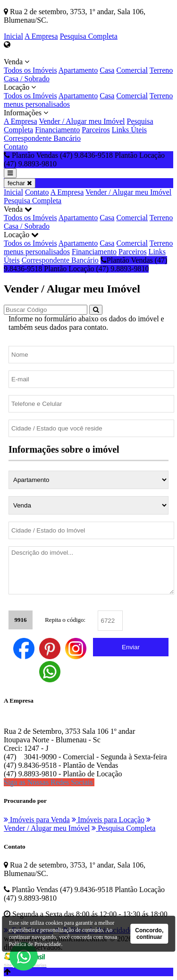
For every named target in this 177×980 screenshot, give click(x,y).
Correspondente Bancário (42, 138)
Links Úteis (129, 130)
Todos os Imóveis (30, 70)
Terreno (161, 70)
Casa (107, 70)
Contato (16, 147)
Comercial (132, 70)
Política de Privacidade (35, 944)
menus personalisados (37, 104)
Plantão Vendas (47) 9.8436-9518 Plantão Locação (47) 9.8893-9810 (85, 264)
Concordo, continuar (149, 934)
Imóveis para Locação (108, 820)
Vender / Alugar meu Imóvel (82, 121)
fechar (20, 183)
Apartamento (78, 70)
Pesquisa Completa (89, 36)
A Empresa (41, 36)
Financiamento (57, 130)
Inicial (13, 36)
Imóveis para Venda (37, 820)
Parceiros (96, 130)
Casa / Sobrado (27, 79)
